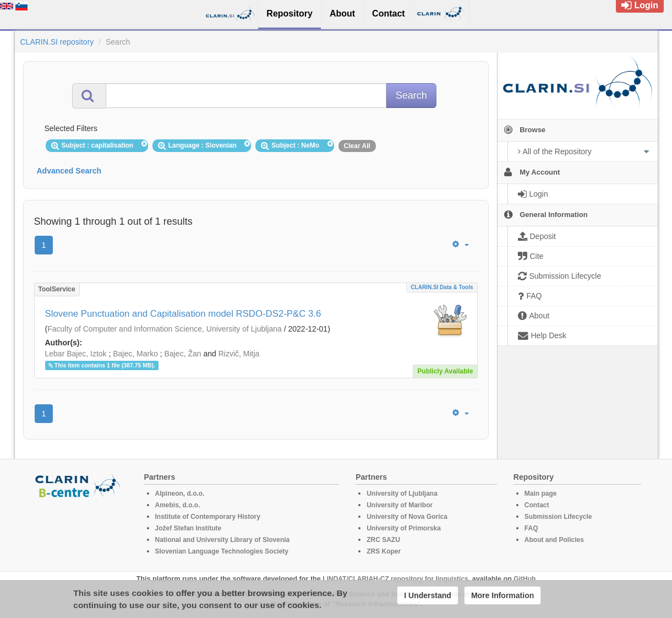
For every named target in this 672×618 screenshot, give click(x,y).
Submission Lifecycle (558, 517)
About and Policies (554, 540)
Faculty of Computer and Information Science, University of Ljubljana (165, 329)
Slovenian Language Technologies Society (222, 551)
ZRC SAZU (383, 540)
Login (640, 5)
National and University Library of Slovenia (223, 540)
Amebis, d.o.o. (178, 505)
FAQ (531, 528)
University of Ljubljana (402, 494)
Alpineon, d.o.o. (180, 494)
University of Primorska (404, 528)
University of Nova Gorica (407, 517)
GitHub (525, 579)
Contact (537, 505)
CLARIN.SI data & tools (442, 287)
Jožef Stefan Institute (189, 528)
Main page (541, 494)
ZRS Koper (384, 551)
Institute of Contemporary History (208, 517)
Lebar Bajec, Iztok (76, 354)
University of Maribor (400, 505)
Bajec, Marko (135, 354)
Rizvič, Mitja (239, 354)
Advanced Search (69, 171)
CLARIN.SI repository (57, 42)
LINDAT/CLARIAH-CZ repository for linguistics (395, 579)
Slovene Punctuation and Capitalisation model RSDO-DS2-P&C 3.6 (183, 314)
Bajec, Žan (183, 354)
